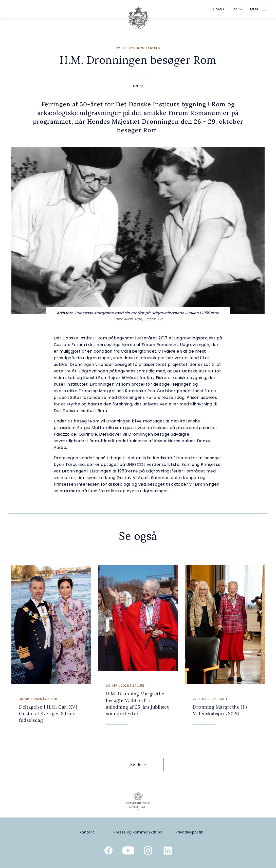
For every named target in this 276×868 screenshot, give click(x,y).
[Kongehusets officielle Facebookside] (108, 851)
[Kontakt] (87, 832)
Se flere (142, 764)
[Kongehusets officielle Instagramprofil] (148, 851)
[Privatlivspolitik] (189, 832)
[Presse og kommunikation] (138, 832)
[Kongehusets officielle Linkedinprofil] (168, 851)
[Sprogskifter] (235, 9)
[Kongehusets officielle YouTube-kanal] (128, 851)
